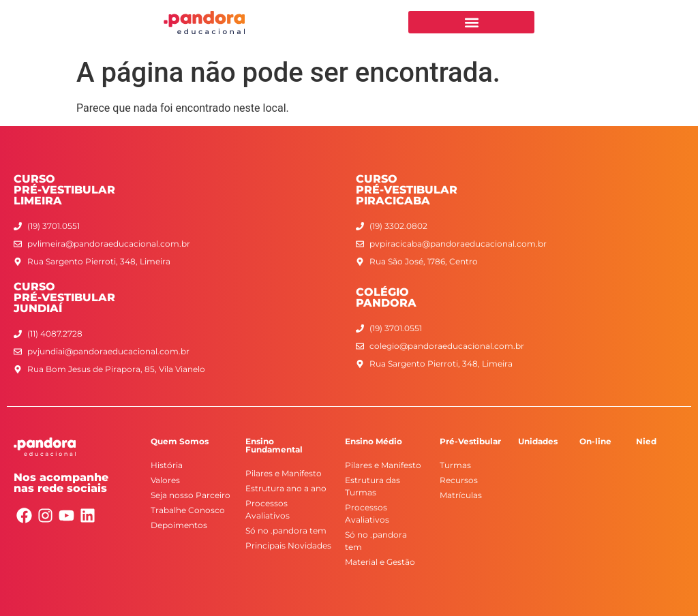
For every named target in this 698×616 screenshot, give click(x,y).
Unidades (538, 441)
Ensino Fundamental (274, 445)
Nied (646, 441)
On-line (595, 441)
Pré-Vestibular (470, 441)
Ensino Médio (374, 441)
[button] (471, 22)
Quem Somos (180, 441)
